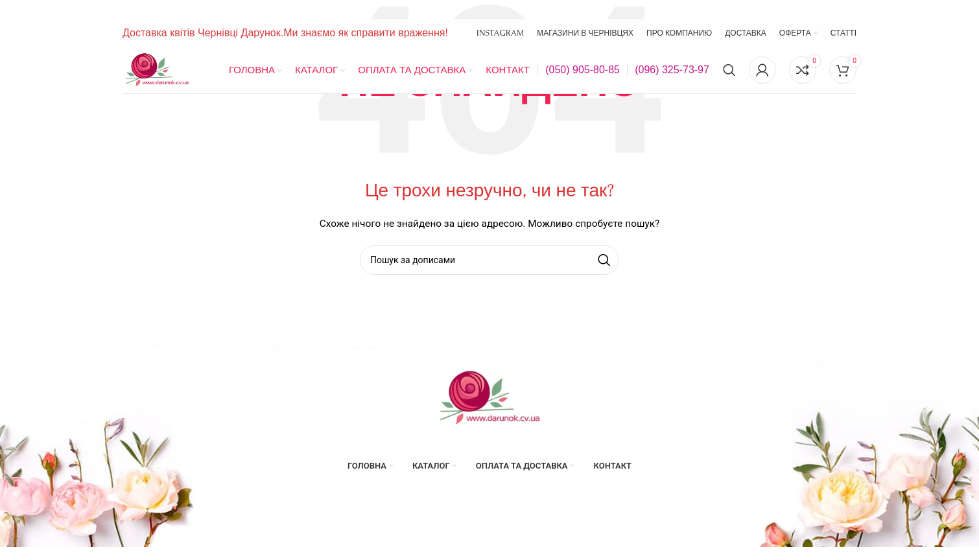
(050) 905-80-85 (583, 70)
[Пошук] (729, 70)
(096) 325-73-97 (672, 70)
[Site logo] (157, 69)
